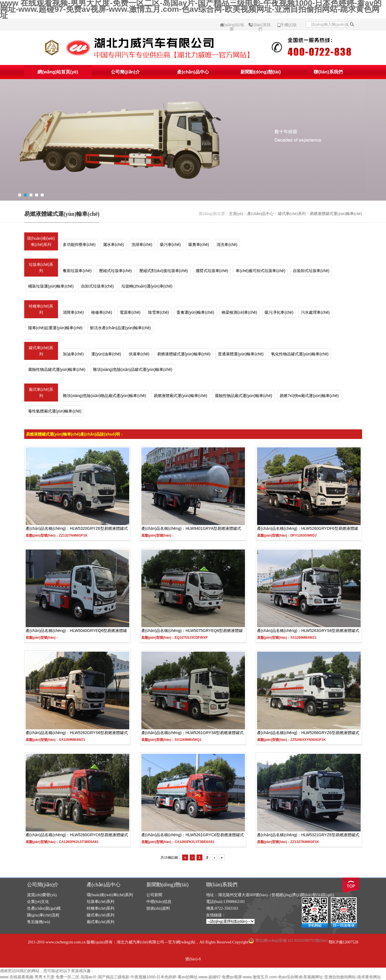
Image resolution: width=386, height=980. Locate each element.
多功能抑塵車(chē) (79, 245)
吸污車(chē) (170, 245)
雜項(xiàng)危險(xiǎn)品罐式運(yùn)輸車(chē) (133, 369)
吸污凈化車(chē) (279, 312)
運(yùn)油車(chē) (106, 354)
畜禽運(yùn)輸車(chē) (195, 312)
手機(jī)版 (289, 25)
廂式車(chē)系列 (41, 393)
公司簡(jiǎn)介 (125, 72)
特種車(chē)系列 (41, 309)
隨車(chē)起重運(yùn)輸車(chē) (55, 328)
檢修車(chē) (102, 312)
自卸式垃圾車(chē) (97, 286)
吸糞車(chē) (199, 245)
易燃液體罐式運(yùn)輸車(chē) (336, 214)
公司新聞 (154, 895)
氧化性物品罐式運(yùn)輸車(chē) (300, 354)
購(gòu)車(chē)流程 (43, 915)
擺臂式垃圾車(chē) (212, 271)
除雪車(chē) (159, 312)
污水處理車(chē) (315, 312)
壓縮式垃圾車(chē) (115, 271)
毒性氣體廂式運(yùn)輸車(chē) (55, 411)
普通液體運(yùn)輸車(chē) (241, 354)
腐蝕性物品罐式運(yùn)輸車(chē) (57, 369)
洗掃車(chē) (142, 245)
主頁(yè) (236, 214)
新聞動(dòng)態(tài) (261, 72)
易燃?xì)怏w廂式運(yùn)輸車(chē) (309, 396)
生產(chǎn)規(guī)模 (44, 908)
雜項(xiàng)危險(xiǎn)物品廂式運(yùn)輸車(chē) (104, 396)
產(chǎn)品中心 (193, 72)
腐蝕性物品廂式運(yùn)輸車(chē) (244, 396)
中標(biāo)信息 (159, 902)
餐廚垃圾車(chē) (77, 271)
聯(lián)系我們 (260, 25)
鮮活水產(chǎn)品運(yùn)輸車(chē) (121, 328)
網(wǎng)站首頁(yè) (58, 72)
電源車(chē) (130, 312)
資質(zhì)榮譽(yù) (42, 895)
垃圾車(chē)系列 (41, 268)
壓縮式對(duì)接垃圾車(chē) (164, 271)
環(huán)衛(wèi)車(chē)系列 (41, 241)
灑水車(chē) (113, 245)
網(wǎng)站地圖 (232, 25)
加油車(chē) (73, 354)
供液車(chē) (139, 354)
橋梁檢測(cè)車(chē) (239, 312)
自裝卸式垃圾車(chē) (311, 271)
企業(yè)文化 (38, 902)
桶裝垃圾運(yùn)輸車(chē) (51, 286)
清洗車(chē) (227, 245)
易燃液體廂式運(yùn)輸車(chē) (180, 396)
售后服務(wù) (39, 922)
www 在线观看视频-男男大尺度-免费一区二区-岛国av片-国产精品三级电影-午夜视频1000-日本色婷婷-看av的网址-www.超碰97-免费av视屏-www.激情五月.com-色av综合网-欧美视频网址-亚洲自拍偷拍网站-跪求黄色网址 (190, 977)
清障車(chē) (73, 312)
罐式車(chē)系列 (292, 214)
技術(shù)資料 (158, 908)
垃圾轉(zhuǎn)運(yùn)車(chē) (147, 286)
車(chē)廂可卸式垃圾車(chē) (260, 271)
